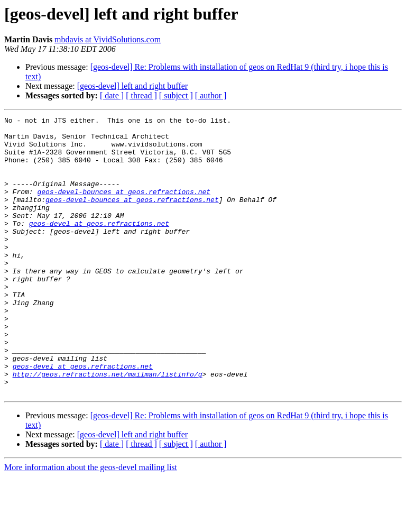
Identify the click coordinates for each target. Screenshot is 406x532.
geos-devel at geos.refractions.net (99, 245)
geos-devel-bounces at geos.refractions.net (124, 207)
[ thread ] (141, 95)
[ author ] (211, 95)
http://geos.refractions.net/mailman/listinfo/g (108, 426)
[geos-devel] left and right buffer (132, 86)
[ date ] (112, 95)
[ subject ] (176, 95)
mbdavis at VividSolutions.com (108, 39)
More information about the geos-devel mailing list (91, 523)
